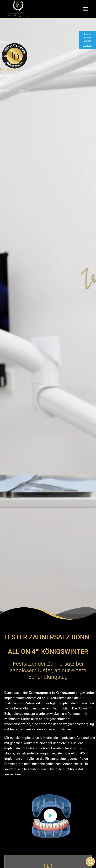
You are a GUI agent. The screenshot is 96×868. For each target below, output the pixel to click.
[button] (50, 816)
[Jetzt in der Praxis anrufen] (90, 862)
